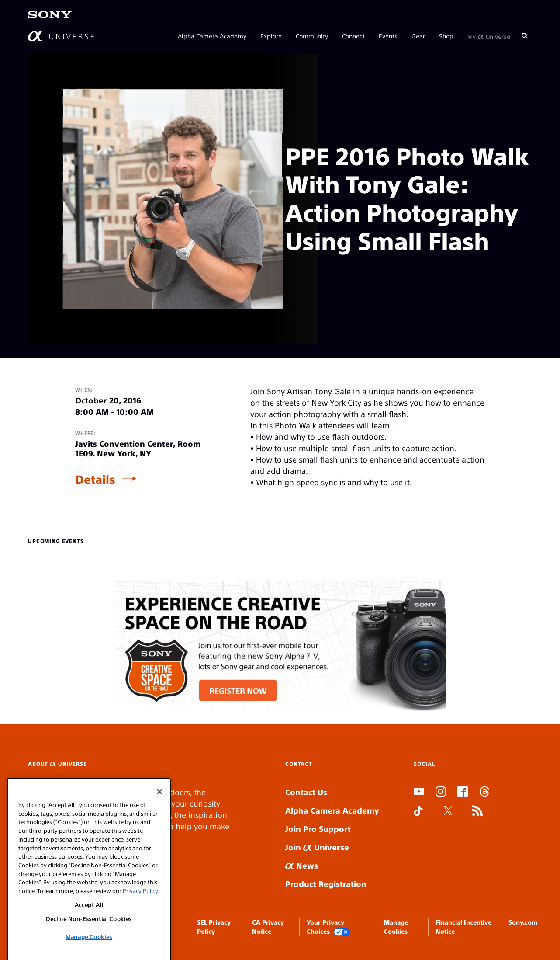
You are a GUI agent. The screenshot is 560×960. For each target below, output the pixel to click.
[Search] (525, 36)
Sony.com (523, 922)
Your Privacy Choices (328, 927)
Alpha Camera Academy (212, 36)
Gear (418, 36)
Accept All (89, 942)
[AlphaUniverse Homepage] (61, 36)
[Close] (159, 830)
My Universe (489, 36)
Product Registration (326, 884)
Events (388, 36)
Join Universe (317, 847)
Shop (446, 36)
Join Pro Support (318, 829)
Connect (353, 36)
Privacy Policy (140, 929)
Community (312, 36)
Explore (271, 36)
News (302, 865)
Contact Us (306, 792)
